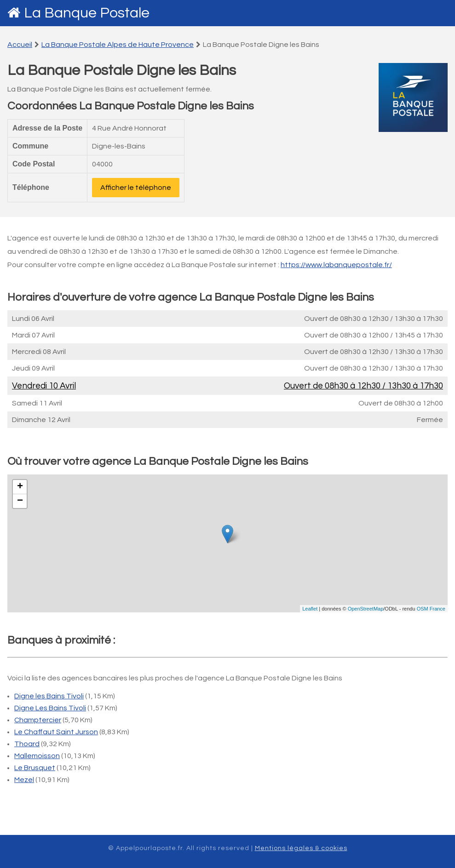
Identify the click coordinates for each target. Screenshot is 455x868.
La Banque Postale (87, 13)
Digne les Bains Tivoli (49, 696)
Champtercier (38, 720)
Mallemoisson (37, 756)
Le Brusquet (35, 768)
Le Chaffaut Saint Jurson (56, 732)
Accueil (20, 45)
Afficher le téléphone (136, 188)
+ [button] (20, 487)
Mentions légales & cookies (301, 848)
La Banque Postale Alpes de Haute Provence (118, 45)
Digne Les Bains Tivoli (50, 708)
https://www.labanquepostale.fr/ (336, 265)
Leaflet (310, 609)
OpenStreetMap (366, 609)
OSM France (431, 609)
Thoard (27, 744)
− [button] (20, 501)
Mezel (24, 780)
